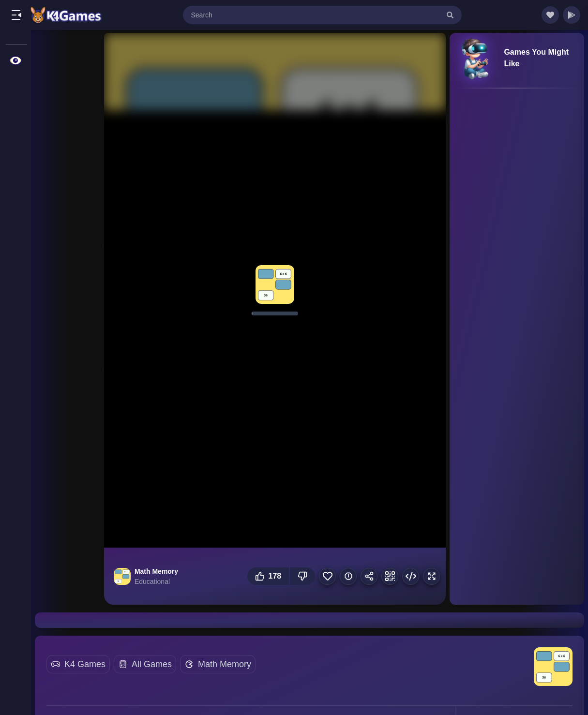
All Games (152, 664)
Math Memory (225, 664)
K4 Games (85, 664)
